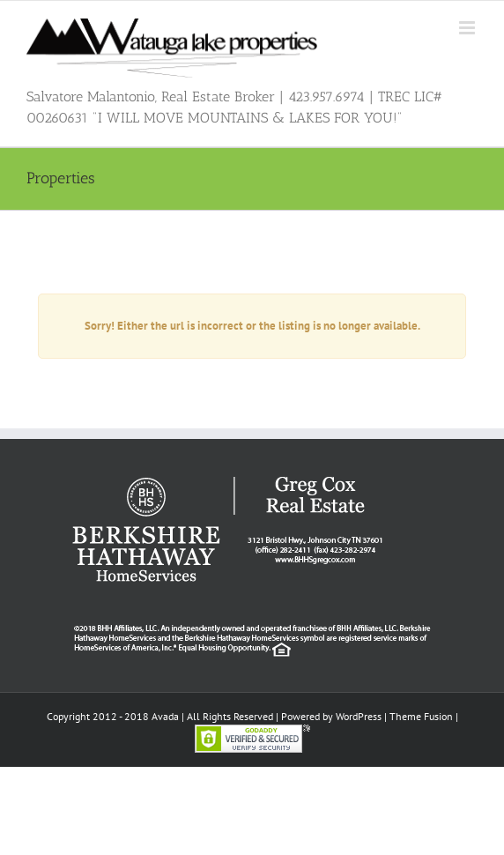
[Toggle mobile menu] (468, 28)
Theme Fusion (421, 716)
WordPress (359, 716)
